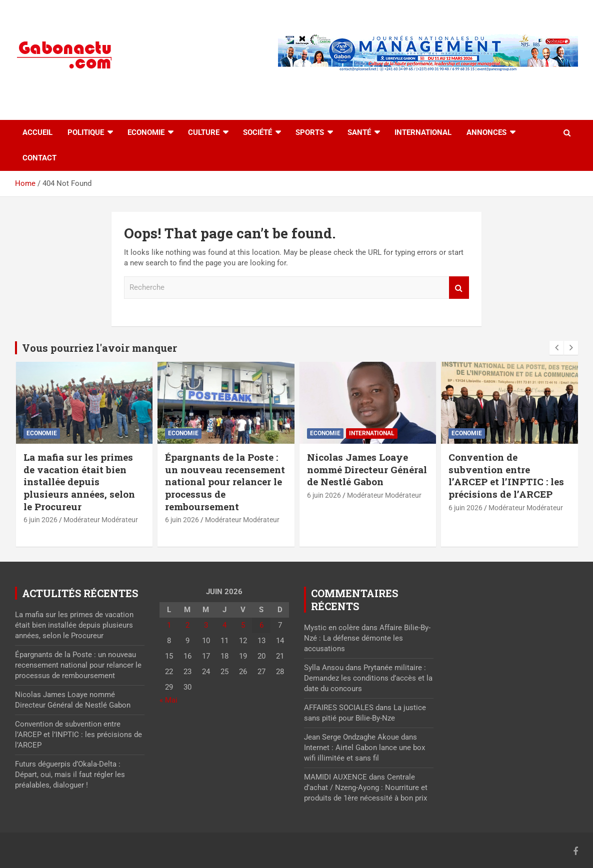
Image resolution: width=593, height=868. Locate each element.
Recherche (459, 288)
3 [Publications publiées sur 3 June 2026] (206, 625)
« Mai (168, 700)
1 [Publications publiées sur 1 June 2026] (169, 625)
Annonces (486, 132)
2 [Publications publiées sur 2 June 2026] (187, 625)
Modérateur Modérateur (101, 520)
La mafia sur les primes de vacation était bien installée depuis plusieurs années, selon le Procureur (79, 482)
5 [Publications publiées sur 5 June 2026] (243, 625)
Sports (310, 132)
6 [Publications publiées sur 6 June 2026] (261, 625)
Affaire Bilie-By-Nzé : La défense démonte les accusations (367, 638)
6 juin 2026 (40, 520)
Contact (39, 158)
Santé (359, 132)
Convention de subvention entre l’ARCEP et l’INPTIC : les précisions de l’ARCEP (506, 475)
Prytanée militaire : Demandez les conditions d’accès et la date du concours (368, 678)
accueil (37, 132)
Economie (146, 132)
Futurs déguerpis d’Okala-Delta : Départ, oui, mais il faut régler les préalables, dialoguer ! (70, 775)
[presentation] (556, 348)
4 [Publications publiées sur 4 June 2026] (224, 625)
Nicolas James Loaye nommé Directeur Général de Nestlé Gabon (367, 469)
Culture (204, 132)
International (423, 132)
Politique (86, 132)
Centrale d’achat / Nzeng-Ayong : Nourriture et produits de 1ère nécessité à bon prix (366, 788)
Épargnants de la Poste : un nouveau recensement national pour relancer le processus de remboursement (225, 482)
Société (257, 132)
